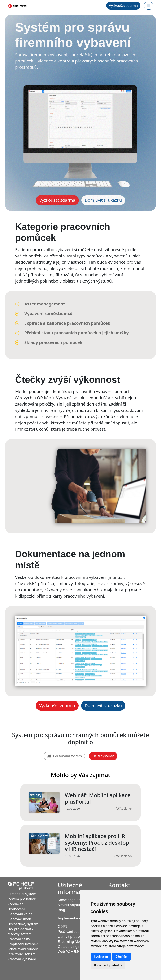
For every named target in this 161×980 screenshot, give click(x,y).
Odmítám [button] (122, 957)
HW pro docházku (21, 929)
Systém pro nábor (22, 899)
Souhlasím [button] (101, 957)
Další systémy (103, 756)
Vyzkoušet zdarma (123, 6)
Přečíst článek (123, 809)
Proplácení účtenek (23, 944)
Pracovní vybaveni (22, 959)
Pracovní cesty (19, 939)
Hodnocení (16, 909)
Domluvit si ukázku (103, 200)
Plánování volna (20, 914)
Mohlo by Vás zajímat (80, 775)
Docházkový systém (23, 924)
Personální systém (64, 756)
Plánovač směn (19, 919)
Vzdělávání (16, 904)
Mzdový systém (20, 934)
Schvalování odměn (23, 949)
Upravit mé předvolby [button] (108, 965)
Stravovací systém (22, 954)
